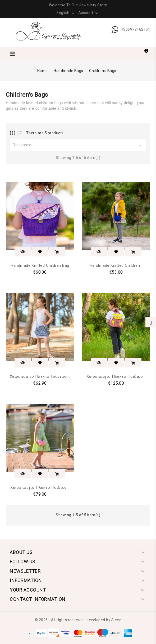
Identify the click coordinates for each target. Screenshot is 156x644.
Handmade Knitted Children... (116, 265)
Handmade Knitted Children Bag (40, 265)
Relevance (78, 145)
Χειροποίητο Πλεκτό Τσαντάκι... (40, 376)
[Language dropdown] (66, 12)
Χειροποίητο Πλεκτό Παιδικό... (116, 376)
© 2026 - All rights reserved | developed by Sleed (78, 620)
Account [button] (89, 13)
